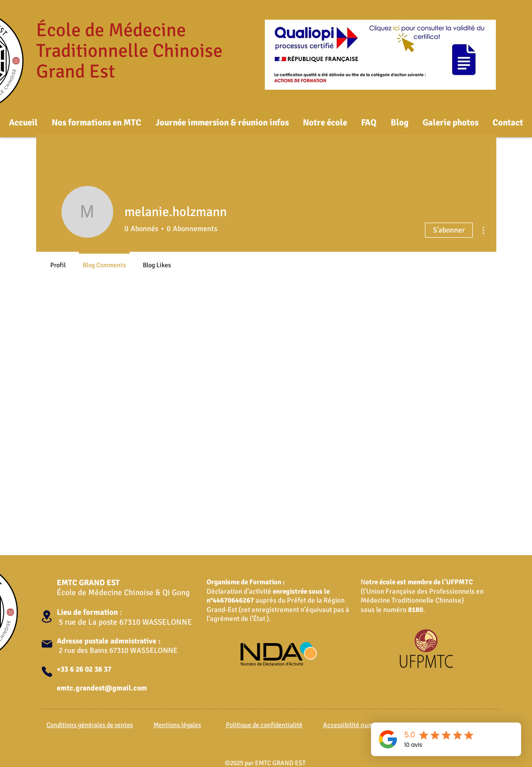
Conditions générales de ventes (90, 725)
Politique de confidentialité (264, 725)
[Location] (47, 616)
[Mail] (47, 644)
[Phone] (47, 672)
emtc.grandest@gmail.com (102, 688)
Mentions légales (177, 725)
